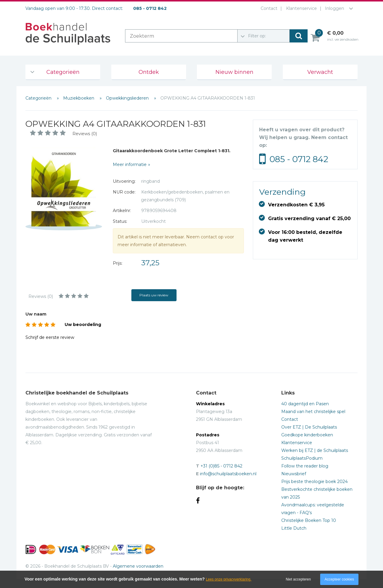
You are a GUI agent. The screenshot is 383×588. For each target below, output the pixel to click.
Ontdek (149, 72)
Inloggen (335, 8)
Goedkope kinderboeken (307, 435)
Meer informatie (130, 164)
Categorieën (63, 72)
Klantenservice (300, 8)
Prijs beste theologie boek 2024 (314, 482)
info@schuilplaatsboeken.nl (228, 474)
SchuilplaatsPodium (302, 458)
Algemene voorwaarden (138, 566)
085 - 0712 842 (299, 159)
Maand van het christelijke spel (313, 412)
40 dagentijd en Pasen (305, 404)
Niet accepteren (298, 579)
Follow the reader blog (305, 466)
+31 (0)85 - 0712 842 (221, 466)
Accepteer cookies (339, 579)
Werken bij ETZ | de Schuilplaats (315, 450)
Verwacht (320, 72)
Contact (268, 8)
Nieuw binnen (234, 72)
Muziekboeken (79, 98)
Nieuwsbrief (294, 474)
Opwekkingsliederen (128, 98)
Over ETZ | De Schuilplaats (309, 427)
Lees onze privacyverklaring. (229, 579)
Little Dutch (294, 528)
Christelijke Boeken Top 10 (309, 520)
